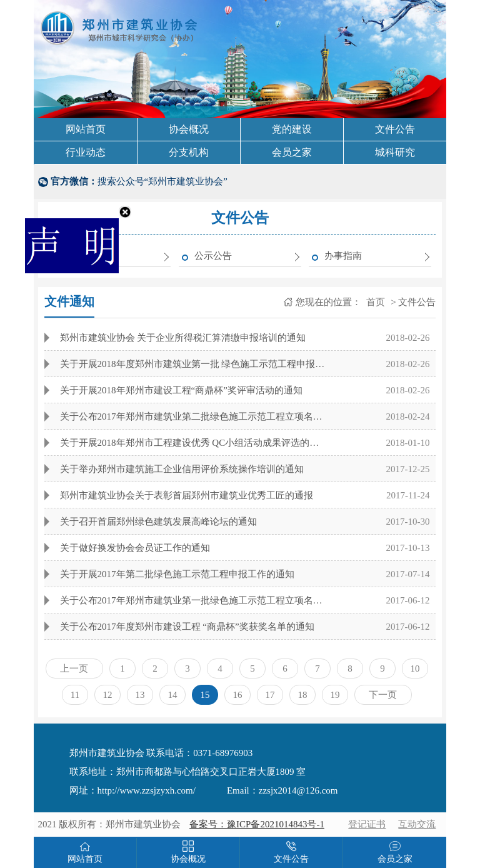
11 (75, 695)
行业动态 (86, 152)
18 (302, 695)
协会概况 (189, 129)
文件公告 (395, 129)
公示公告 (213, 256)
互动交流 (417, 824)
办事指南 (343, 256)
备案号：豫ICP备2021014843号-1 (257, 824)
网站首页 (86, 129)
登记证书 (367, 824)
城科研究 (395, 152)
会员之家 (292, 152)
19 (335, 695)
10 (415, 669)
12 (107, 695)
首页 (375, 302)
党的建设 (292, 129)
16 (237, 695)
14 (172, 695)
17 (270, 695)
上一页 (74, 669)
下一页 (383, 695)
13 (140, 695)
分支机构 (189, 152)
